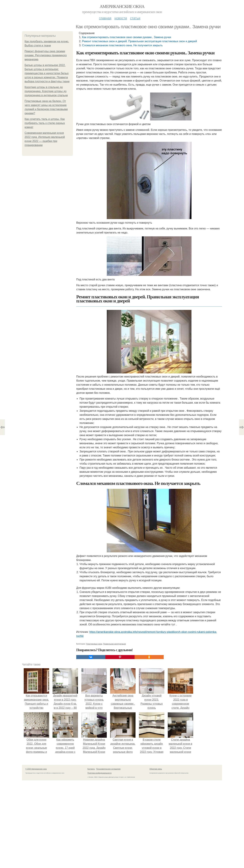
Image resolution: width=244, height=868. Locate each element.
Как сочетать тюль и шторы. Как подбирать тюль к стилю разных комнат (45, 123)
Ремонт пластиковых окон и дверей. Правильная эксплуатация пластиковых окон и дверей (139, 41)
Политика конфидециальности (99, 773)
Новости (121, 18)
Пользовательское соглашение (108, 769)
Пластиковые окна (94, 644)
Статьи (135, 18)
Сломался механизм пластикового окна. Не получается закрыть (122, 45)
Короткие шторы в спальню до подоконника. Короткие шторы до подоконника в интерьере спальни (46, 91)
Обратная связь (156, 769)
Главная (105, 18)
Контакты (91, 769)
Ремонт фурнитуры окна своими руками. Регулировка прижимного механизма (46, 55)
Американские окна (122, 7)
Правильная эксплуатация (114, 644)
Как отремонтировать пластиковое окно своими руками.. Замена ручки (126, 37)
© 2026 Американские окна (36, 769)
